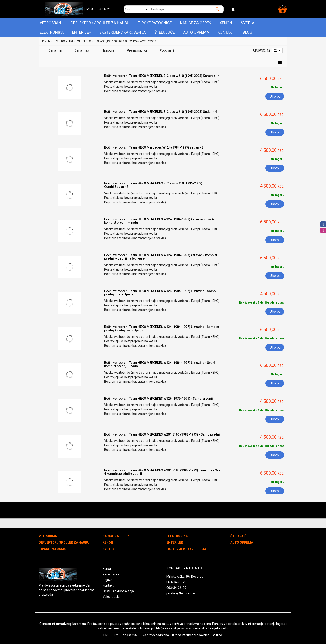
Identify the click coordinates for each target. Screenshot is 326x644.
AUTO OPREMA (196, 32)
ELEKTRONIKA (52, 32)
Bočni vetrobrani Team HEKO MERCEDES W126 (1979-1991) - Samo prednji (159, 399)
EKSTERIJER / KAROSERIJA (123, 32)
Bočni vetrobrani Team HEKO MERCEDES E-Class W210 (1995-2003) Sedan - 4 (161, 112)
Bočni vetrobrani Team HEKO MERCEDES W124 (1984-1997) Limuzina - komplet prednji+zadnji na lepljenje (162, 329)
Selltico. (217, 635)
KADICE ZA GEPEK (196, 23)
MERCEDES (84, 41)
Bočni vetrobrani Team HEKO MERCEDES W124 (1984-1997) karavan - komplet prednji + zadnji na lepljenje (161, 257)
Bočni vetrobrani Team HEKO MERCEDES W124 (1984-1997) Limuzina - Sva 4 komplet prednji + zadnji (160, 364)
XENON (226, 23)
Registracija (111, 574)
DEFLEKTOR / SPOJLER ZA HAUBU (100, 23)
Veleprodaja (111, 597)
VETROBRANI (51, 23)
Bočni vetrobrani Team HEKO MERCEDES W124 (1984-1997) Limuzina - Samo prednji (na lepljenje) (160, 293)
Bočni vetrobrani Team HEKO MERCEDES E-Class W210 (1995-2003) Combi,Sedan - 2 (153, 185)
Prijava (107, 580)
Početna (47, 41)
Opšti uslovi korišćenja (118, 591)
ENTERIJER (82, 32)
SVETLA (247, 23)
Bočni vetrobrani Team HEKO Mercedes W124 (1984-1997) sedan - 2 (154, 147)
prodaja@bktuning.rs (181, 593)
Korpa (107, 569)
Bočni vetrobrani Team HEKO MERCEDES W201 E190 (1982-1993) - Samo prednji (162, 434)
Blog (247, 32)
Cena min (55, 50)
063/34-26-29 (176, 582)
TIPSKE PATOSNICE (155, 23)
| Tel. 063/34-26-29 (97, 9)
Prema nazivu (137, 50)
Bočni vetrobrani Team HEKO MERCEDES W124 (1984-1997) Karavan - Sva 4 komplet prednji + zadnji (159, 221)
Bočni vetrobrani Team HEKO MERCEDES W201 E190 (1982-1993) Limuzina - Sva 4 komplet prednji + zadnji (162, 472)
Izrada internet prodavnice (191, 635)
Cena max (82, 50)
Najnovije (108, 50)
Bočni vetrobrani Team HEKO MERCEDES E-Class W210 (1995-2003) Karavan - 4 (162, 76)
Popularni (167, 50)
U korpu (275, 96)
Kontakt (226, 32)
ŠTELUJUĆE (164, 32)
